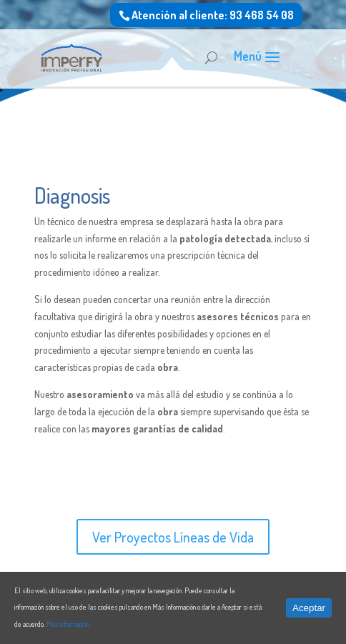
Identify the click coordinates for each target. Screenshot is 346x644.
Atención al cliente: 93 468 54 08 (213, 15)
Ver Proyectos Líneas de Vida (173, 537)
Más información (68, 624)
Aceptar (309, 608)
